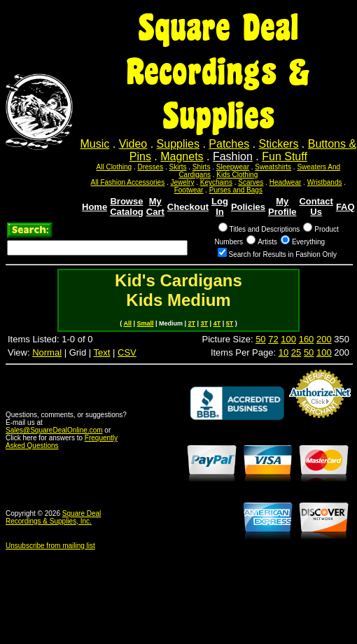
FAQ (345, 207)
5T (230, 323)
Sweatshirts (273, 167)
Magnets (182, 156)
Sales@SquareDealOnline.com (54, 430)
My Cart (155, 206)
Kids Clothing (237, 175)
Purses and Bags (236, 190)
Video (133, 144)
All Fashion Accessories (128, 182)
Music (95, 144)
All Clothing (114, 167)
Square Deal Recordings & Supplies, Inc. (53, 517)
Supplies (178, 144)
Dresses (150, 167)
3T (205, 323)
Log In (220, 206)
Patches (229, 144)
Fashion (233, 156)
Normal (47, 352)
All (127, 323)
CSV (127, 352)
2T (192, 323)
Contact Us (316, 206)
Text (102, 352)
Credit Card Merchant (320, 423)
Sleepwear (233, 167)
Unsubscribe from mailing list (50, 546)
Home (94, 207)
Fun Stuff (285, 156)
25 (296, 352)
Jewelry (183, 182)
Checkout (188, 207)
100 (288, 339)
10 (283, 352)
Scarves (251, 182)
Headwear (286, 182)
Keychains (216, 182)
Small (145, 323)
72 (273, 339)
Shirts (202, 167)
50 (260, 339)
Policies (248, 207)
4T (217, 323)
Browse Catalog (127, 206)
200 (324, 339)
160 (307, 339)
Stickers (278, 144)
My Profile (282, 206)
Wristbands (325, 182)
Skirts (177, 167)
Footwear (189, 190)
